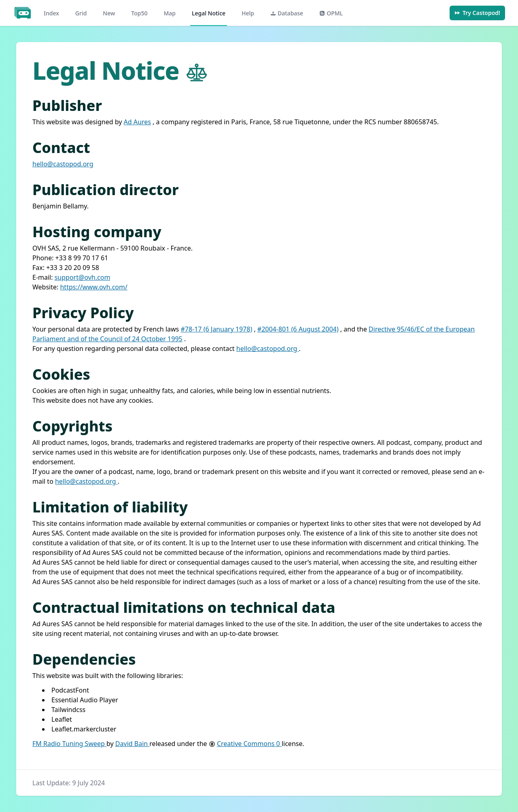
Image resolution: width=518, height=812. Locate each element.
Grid (81, 13)
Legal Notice (209, 13)
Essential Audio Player (85, 700)
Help (248, 13)
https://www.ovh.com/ (93, 287)
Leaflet (62, 719)
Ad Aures (137, 122)
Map (170, 13)
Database (287, 13)
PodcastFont (70, 690)
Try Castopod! (477, 13)
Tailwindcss (68, 710)
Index (51, 13)
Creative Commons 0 (249, 744)
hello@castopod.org (63, 164)
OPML (331, 13)
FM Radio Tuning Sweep (69, 744)
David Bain (132, 744)
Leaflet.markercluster (84, 729)
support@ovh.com (83, 277)
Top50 (139, 13)
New (109, 13)
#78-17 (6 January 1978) (216, 329)
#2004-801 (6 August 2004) (298, 329)
